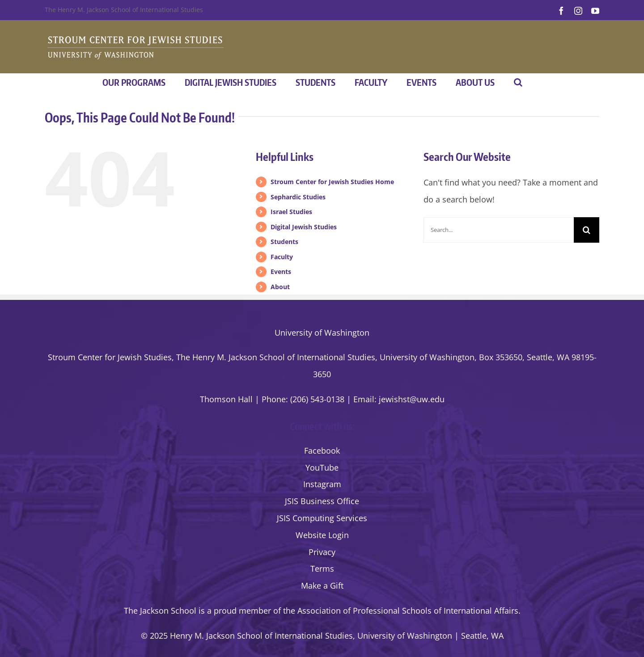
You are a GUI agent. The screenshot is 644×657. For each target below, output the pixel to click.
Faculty (282, 257)
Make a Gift (322, 585)
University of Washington (322, 333)
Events (281, 272)
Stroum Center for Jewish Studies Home (332, 182)
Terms (322, 569)
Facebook (322, 451)
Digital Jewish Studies (304, 227)
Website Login (322, 535)
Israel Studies (291, 212)
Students (284, 242)
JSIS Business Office (322, 501)
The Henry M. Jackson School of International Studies (124, 10)
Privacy (322, 552)
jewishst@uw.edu (412, 399)
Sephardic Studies (298, 197)
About (280, 287)
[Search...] (499, 230)
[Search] (587, 230)
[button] (518, 82)
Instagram (322, 484)
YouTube (322, 467)
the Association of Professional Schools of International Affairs (401, 611)
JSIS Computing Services (322, 518)
